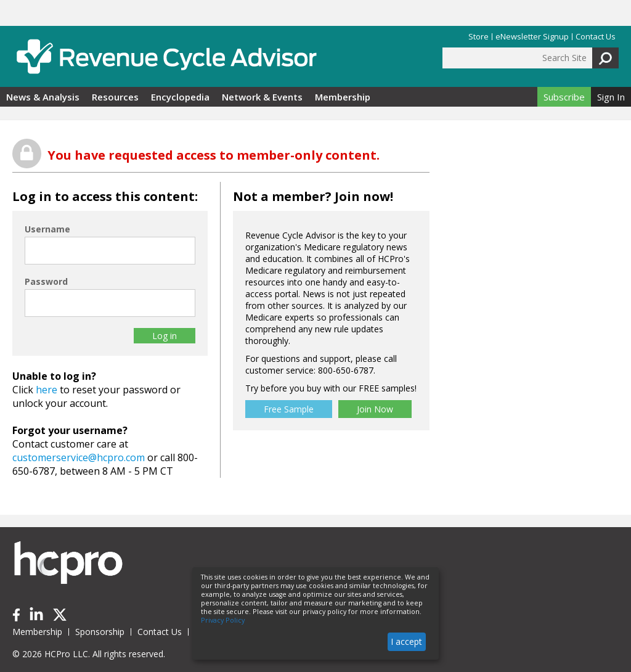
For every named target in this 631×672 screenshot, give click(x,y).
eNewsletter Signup (532, 37)
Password (46, 281)
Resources (115, 97)
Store (478, 37)
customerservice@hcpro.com (79, 457)
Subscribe (564, 97)
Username (47, 229)
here (47, 390)
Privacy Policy (223, 620)
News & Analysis (43, 97)
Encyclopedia (180, 97)
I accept (406, 641)
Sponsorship (100, 632)
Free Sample (289, 409)
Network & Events (262, 97)
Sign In (611, 97)
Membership (343, 97)
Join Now (375, 409)
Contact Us (596, 37)
